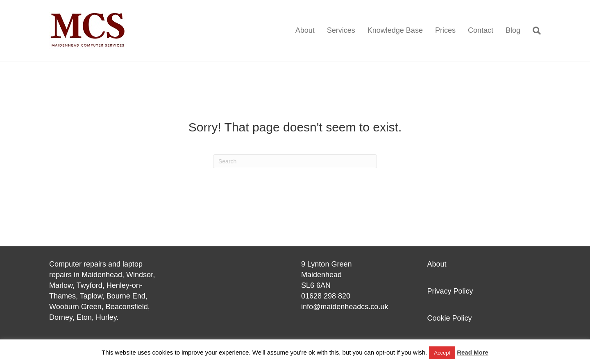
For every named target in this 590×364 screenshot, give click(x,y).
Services (341, 30)
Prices (445, 30)
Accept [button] (442, 353)
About (305, 30)
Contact (481, 30)
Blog (513, 30)
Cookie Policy (450, 318)
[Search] (534, 31)
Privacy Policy (450, 291)
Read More (473, 352)
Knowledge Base (395, 30)
